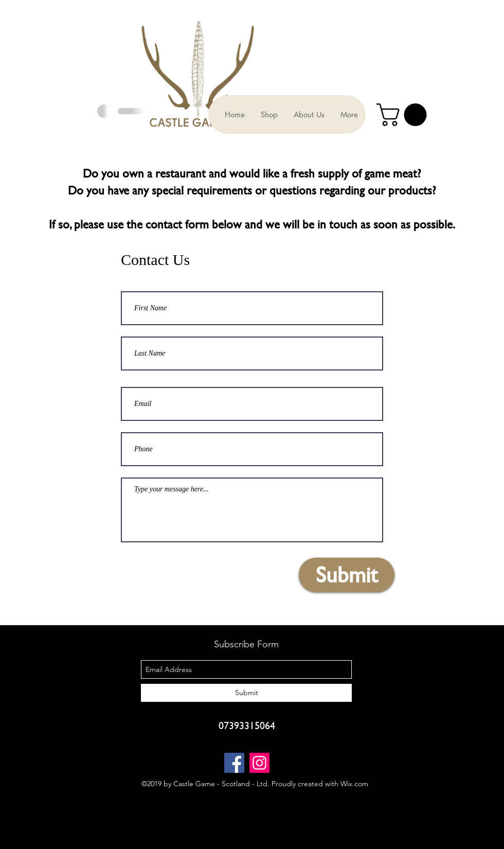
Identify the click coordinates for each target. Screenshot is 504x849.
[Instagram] (259, 763)
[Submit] (347, 575)
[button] (404, 115)
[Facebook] (234, 763)
